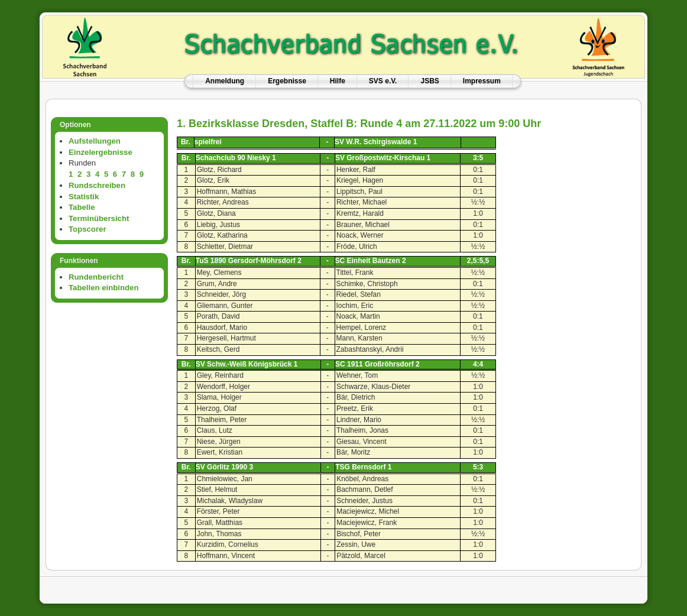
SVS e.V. (383, 81)
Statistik (84, 197)
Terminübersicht (99, 218)
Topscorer (88, 229)
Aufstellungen (95, 141)
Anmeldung (225, 81)
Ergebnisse (287, 81)
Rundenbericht (96, 277)
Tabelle (82, 207)
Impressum (482, 81)
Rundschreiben (97, 185)
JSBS (430, 81)
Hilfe (338, 81)
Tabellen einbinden (103, 288)
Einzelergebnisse (101, 152)
